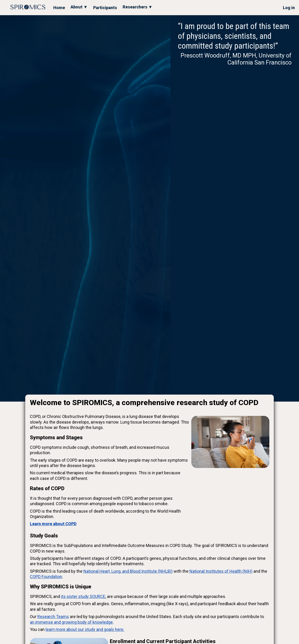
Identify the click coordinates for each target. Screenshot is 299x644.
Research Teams (53, 617)
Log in (289, 8)
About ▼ (79, 7)
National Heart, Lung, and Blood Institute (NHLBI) (128, 571)
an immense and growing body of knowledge (71, 622)
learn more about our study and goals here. (85, 629)
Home (59, 8)
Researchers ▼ (138, 7)
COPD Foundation (46, 577)
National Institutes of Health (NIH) (221, 571)
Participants (105, 8)
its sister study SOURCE (83, 596)
